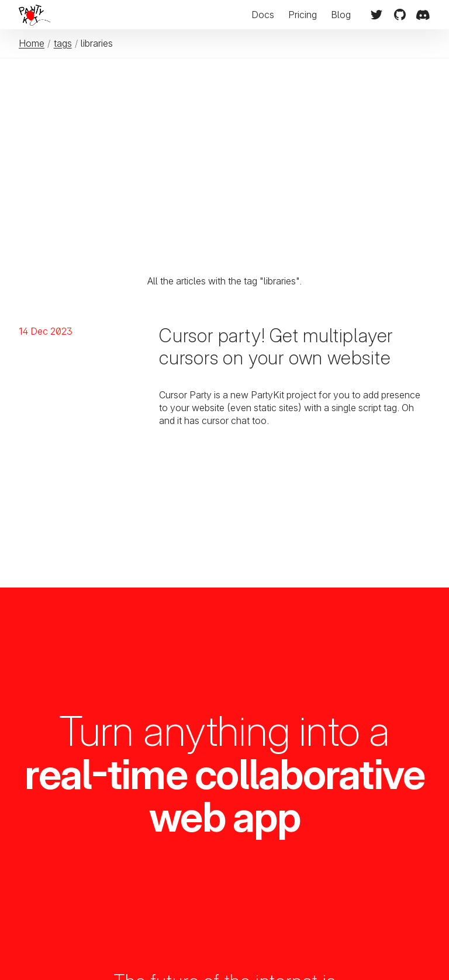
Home (32, 43)
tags (63, 43)
